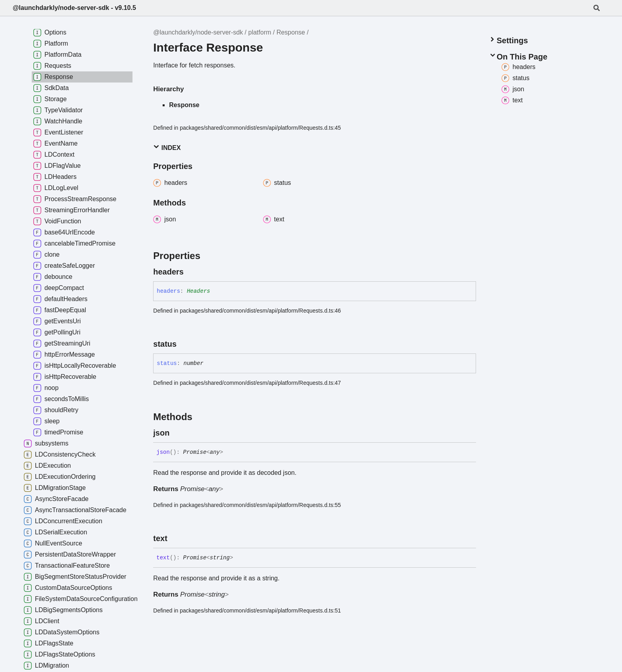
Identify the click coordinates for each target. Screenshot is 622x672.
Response (291, 32)
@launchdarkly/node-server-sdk (198, 32)
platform (260, 32)
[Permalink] (191, 272)
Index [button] (167, 147)
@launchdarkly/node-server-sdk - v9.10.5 (74, 8)
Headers (199, 291)
